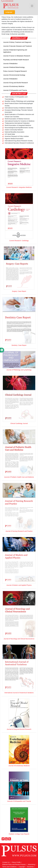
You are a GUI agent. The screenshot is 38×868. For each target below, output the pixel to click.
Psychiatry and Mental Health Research (16, 60)
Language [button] (9, 12)
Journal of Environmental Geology (14, 75)
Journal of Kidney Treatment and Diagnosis (17, 42)
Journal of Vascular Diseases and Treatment (18, 46)
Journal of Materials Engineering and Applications (15, 51)
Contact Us (6, 862)
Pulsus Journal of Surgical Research (15, 71)
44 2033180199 (7, 1)
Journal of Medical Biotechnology (14, 67)
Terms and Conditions (9, 867)
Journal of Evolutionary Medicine (14, 86)
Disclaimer (30, 867)
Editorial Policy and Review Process (14, 864)
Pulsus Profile (16, 862)
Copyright (22, 867)
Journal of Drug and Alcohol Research (16, 83)
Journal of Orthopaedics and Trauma (15, 90)
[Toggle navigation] (32, 6)
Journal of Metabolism (10, 64)
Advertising (31, 864)
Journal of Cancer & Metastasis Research (17, 56)
